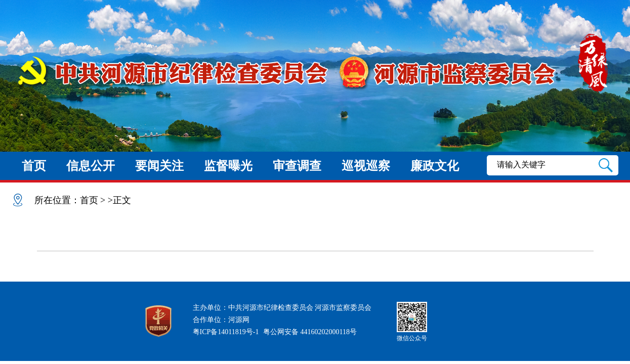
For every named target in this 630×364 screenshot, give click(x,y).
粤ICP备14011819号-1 (226, 332)
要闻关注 (159, 166)
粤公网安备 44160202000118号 (310, 332)
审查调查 (297, 166)
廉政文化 (435, 166)
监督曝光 (228, 166)
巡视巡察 (366, 166)
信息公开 (91, 166)
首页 (34, 166)
